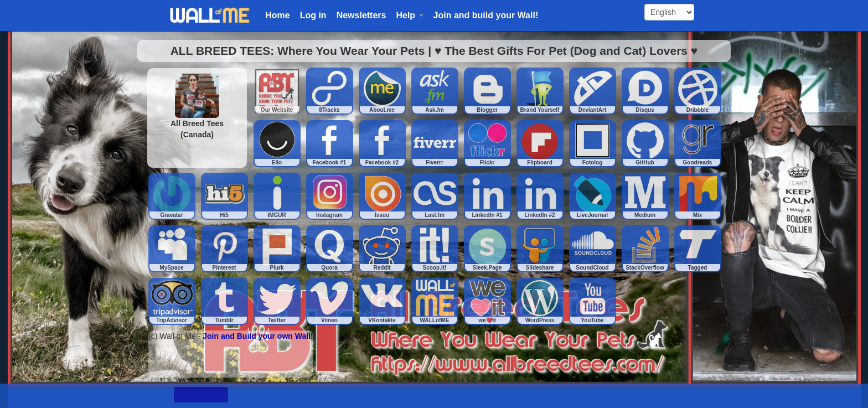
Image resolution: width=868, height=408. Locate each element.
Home (277, 15)
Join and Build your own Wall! (258, 336)
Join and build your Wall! (486, 15)
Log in (313, 15)
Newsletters (361, 15)
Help (409, 15)
